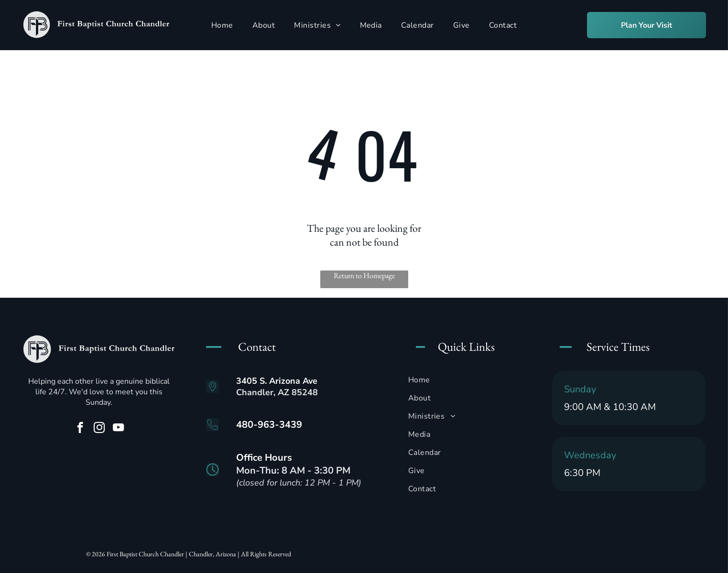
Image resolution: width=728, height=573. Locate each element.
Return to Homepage (364, 276)
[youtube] (118, 429)
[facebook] (80, 429)
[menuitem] (222, 25)
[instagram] (99, 429)
